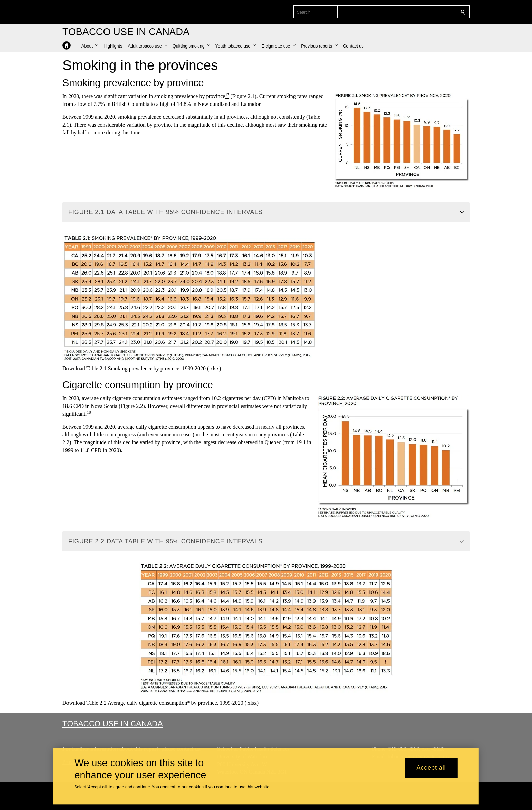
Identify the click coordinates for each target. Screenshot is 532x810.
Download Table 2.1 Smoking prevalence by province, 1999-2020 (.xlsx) (142, 368)
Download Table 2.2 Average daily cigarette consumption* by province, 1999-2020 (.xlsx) (160, 703)
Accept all (431, 768)
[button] (90, 46)
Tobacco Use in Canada (113, 723)
